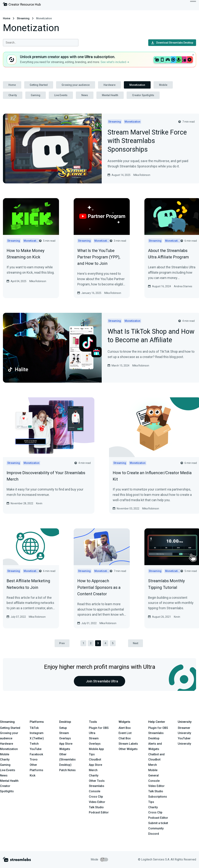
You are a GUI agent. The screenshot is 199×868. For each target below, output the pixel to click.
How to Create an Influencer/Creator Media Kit (152, 476)
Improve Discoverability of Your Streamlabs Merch (46, 476)
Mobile (163, 85)
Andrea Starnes (183, 286)
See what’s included (115, 62)
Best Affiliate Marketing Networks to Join (28, 584)
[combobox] (41, 43)
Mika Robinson (142, 175)
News (85, 95)
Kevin (39, 503)
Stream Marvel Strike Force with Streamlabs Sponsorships (147, 141)
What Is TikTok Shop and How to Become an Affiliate (151, 336)
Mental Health (110, 95)
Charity (13, 95)
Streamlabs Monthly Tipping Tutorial (166, 584)
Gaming (36, 95)
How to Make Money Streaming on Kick (25, 254)
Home (7, 18)
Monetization (137, 85)
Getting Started (39, 85)
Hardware (109, 85)
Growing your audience (76, 85)
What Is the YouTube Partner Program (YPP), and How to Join (99, 257)
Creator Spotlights (143, 95)
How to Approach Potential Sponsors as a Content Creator (99, 587)
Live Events (61, 95)
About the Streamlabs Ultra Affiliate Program (168, 254)
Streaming (23, 18)
